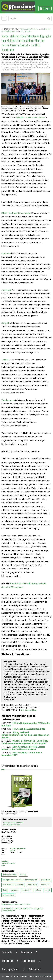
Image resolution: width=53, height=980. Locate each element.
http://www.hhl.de (29, 710)
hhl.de (12, 850)
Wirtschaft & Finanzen (29, 29)
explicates (14, 890)
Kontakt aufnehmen (18, 848)
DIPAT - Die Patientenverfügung (16, 213)
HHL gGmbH (26, 31)
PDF (3, 866)
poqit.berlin (6, 290)
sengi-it (47, 890)
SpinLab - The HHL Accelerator (30, 118)
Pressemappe (29, 961)
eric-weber (45, 885)
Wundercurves (8, 400)
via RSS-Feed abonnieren (13, 822)
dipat (5, 890)
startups (23, 875)
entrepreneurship (9, 875)
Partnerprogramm (11, 969)
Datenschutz (35, 969)
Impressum (26, 952)
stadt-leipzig (32, 885)
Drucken (5, 861)
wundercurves (8, 895)
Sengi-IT (5, 323)
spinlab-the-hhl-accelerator (13, 885)
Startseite (7, 952)
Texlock (5, 360)
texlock (38, 890)
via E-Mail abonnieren (11, 825)
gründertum (45, 880)
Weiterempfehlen (8, 863)
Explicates (6, 253)
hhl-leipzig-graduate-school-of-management (20, 880)
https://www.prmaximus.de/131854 (16, 904)
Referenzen (7, 961)
